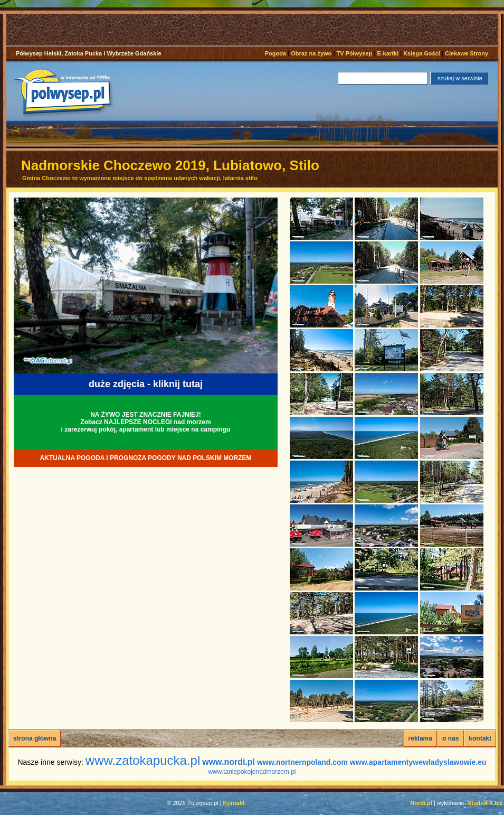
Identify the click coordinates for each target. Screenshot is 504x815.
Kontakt (234, 803)
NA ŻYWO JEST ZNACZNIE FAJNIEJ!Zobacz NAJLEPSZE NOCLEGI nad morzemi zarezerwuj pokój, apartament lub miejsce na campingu (146, 422)
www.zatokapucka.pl (143, 760)
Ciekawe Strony (467, 53)
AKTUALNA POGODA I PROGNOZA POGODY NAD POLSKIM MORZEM (145, 458)
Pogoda (275, 53)
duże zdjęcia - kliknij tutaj (146, 384)
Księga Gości (422, 53)
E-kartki (388, 53)
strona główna (35, 738)
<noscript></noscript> (255, 30)
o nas (450, 738)
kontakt (480, 738)
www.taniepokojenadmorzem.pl (252, 772)
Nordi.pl (421, 803)
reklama (420, 738)
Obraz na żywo (311, 53)
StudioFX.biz (485, 803)
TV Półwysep (355, 53)
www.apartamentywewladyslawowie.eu (418, 762)
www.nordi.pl (229, 762)
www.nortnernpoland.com (302, 762)
